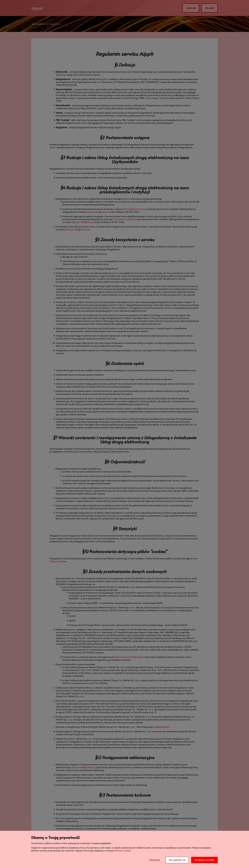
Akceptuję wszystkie (204, 860)
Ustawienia (154, 860)
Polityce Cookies (122, 851)
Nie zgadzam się (177, 860)
